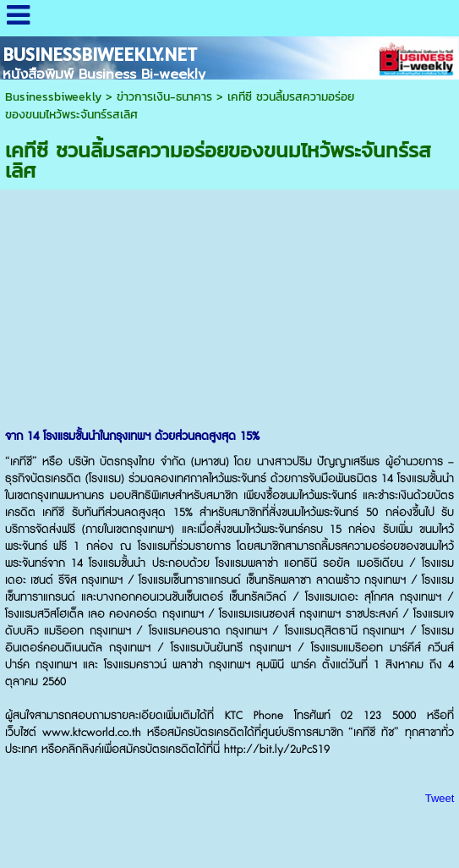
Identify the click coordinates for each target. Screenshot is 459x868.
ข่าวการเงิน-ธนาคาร (164, 97)
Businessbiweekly (53, 97)
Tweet (440, 798)
